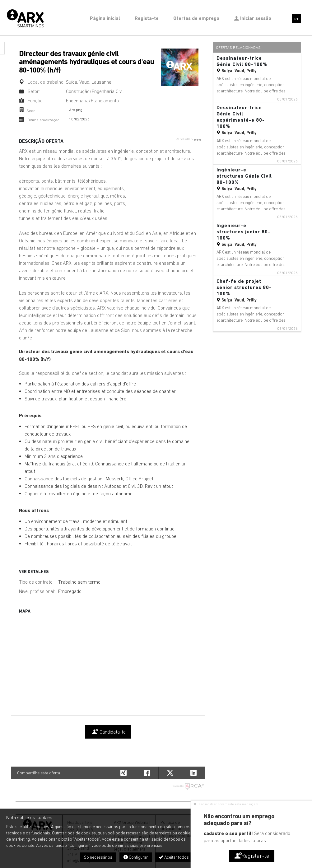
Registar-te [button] (251, 856)
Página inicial (105, 18)
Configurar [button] (136, 857)
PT (297, 19)
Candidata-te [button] (108, 732)
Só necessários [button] (98, 857)
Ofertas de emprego (196, 18)
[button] (193, 773)
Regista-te (147, 18)
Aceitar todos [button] (174, 857)
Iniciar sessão (253, 18)
